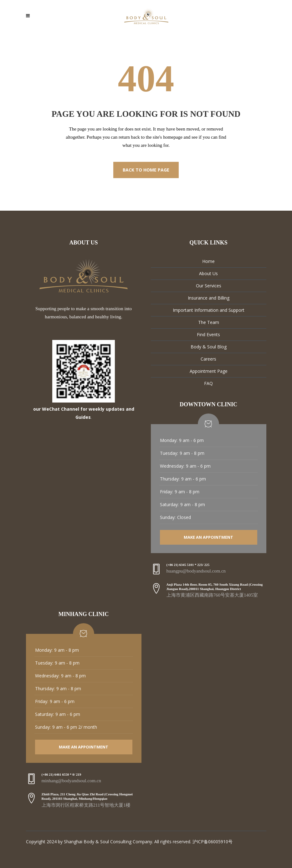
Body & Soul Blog (209, 347)
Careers (208, 359)
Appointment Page (209, 371)
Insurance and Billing (209, 298)
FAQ (208, 383)
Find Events (208, 334)
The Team (209, 322)
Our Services (209, 286)
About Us (208, 273)
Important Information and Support (209, 310)
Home (208, 261)
